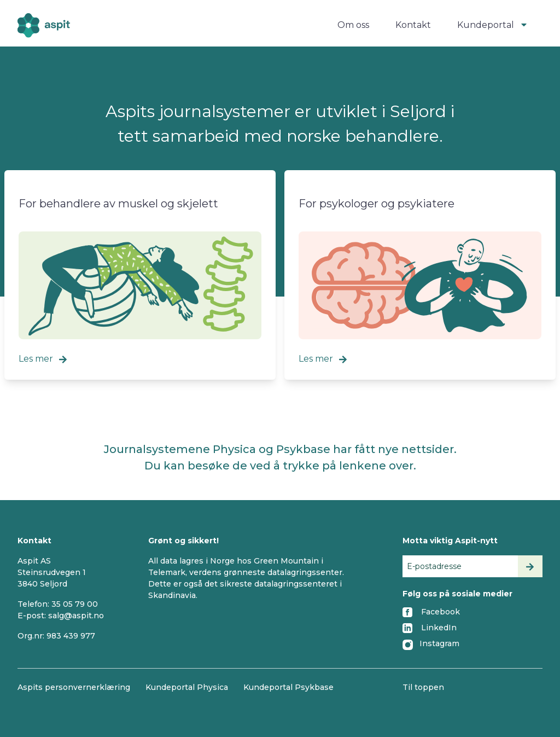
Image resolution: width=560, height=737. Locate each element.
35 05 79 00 (75, 604)
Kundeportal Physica (187, 687)
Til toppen (423, 687)
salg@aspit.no (76, 616)
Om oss (353, 25)
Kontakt (413, 25)
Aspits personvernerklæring (74, 687)
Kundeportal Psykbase (288, 687)
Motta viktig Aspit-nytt (450, 541)
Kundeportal (493, 25)
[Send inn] (530, 566)
